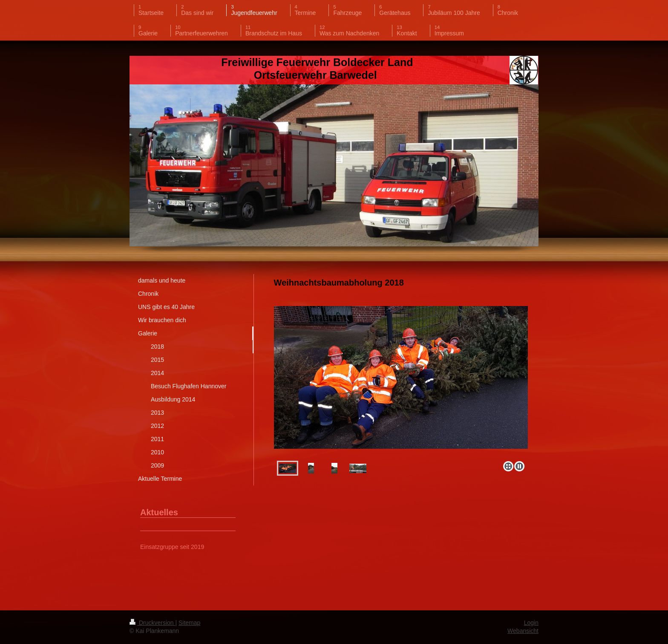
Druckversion (152, 623)
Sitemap (189, 623)
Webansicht (523, 631)
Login (531, 623)
